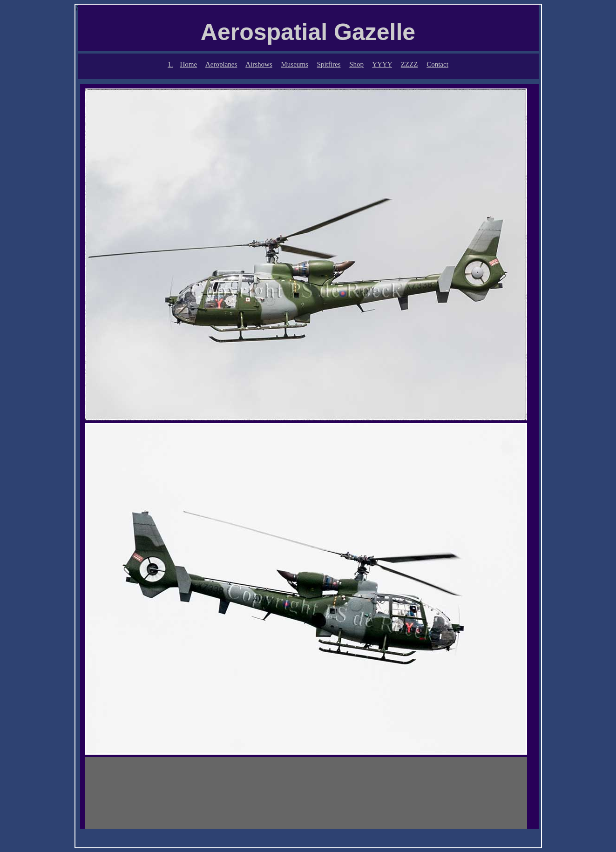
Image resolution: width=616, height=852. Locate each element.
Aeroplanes (221, 64)
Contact (437, 64)
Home (188, 64)
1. (170, 64)
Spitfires (329, 64)
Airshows (259, 64)
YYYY (382, 64)
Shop (356, 64)
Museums (295, 64)
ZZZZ (410, 64)
